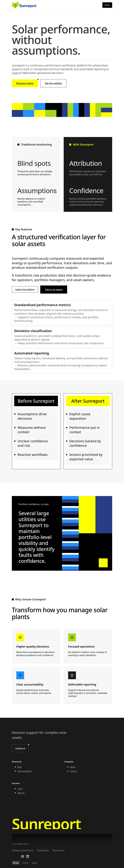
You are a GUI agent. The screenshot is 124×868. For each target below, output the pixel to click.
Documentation (25, 771)
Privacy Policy (58, 850)
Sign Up (21, 793)
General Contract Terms (23, 850)
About (73, 767)
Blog (20, 767)
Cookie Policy (43, 850)
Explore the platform (25, 289)
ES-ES (35, 863)
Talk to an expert (54, 290)
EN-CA (25, 863)
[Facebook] (23, 857)
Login (20, 789)
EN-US (16, 863)
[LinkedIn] (28, 857)
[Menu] (107, 5)
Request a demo (27, 82)
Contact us (20, 748)
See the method (53, 83)
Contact (73, 771)
